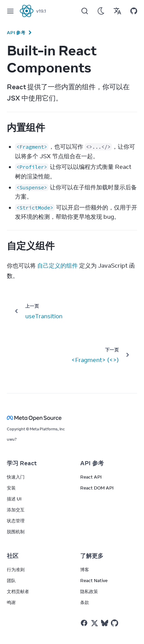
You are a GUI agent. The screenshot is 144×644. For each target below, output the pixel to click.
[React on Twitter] (95, 623)
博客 (85, 569)
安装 (11, 488)
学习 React (22, 463)
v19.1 (41, 11)
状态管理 (16, 521)
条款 (85, 602)
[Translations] (117, 11)
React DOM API (97, 488)
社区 (13, 556)
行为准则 (16, 569)
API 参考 (16, 32)
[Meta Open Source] (72, 418)
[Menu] (10, 11)
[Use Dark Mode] (101, 11)
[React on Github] (115, 623)
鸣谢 (11, 602)
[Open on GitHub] (134, 11)
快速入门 (16, 477)
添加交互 (16, 510)
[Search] (85, 11)
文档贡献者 (18, 591)
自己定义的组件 (57, 266)
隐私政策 (89, 591)
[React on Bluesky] (105, 623)
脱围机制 (16, 532)
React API (91, 477)
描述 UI (14, 499)
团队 (11, 580)
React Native (94, 580)
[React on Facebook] (84, 623)
